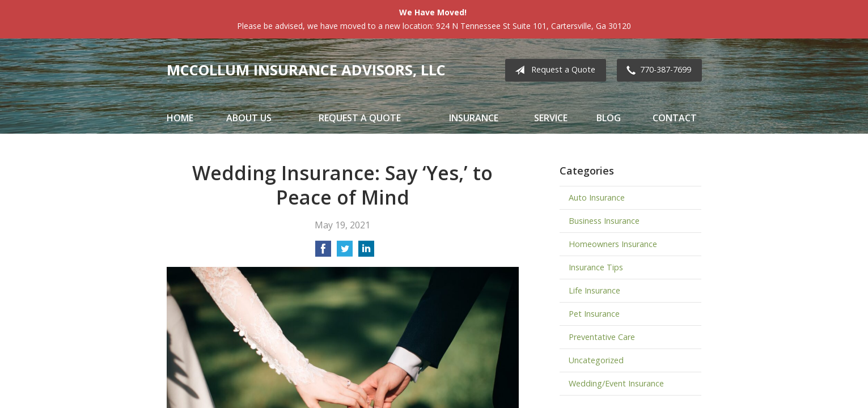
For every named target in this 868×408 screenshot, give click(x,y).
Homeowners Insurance (613, 244)
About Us (249, 118)
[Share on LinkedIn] (366, 252)
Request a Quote (553, 70)
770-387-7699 (657, 70)
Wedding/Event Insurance (616, 383)
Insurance (474, 118)
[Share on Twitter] (345, 252)
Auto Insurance (597, 197)
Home (180, 118)
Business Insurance (604, 221)
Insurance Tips (596, 267)
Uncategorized (596, 360)
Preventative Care (602, 337)
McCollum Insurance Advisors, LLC (306, 70)
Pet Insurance (594, 314)
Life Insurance (594, 290)
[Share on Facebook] (323, 252)
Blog (609, 118)
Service (551, 118)
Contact (675, 118)
